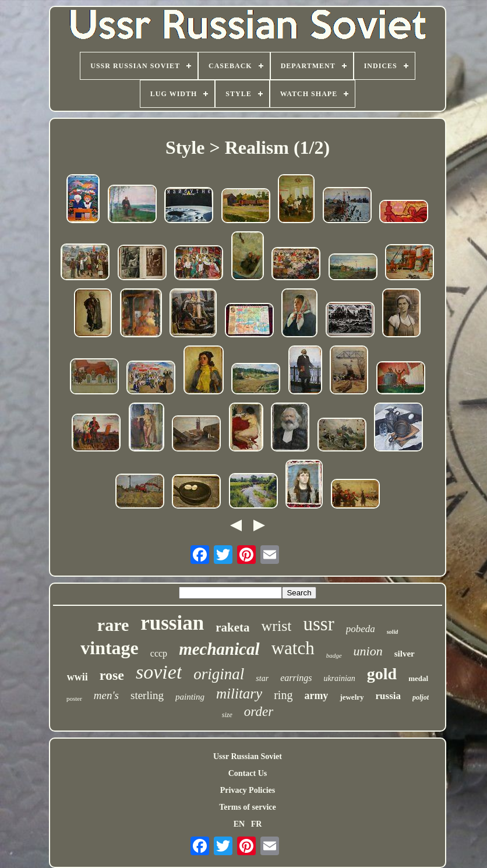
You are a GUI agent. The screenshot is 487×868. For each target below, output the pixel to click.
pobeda (361, 629)
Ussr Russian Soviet (248, 756)
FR (257, 824)
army (316, 696)
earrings (296, 678)
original (219, 674)
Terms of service (247, 807)
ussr (318, 624)
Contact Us (248, 773)
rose (112, 675)
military (239, 694)
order (259, 712)
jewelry (352, 697)
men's (106, 695)
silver (405, 654)
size (227, 715)
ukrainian (339, 678)
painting (190, 697)
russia (388, 696)
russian (172, 623)
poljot (421, 697)
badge (334, 655)
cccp (159, 653)
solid (392, 632)
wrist (276, 626)
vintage (110, 648)
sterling (147, 695)
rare (113, 625)
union (368, 651)
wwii (77, 677)
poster (74, 698)
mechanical (219, 649)
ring (283, 695)
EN (239, 824)
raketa (232, 627)
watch (293, 648)
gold (382, 674)
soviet (159, 672)
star (262, 678)
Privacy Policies (248, 790)
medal (418, 678)
